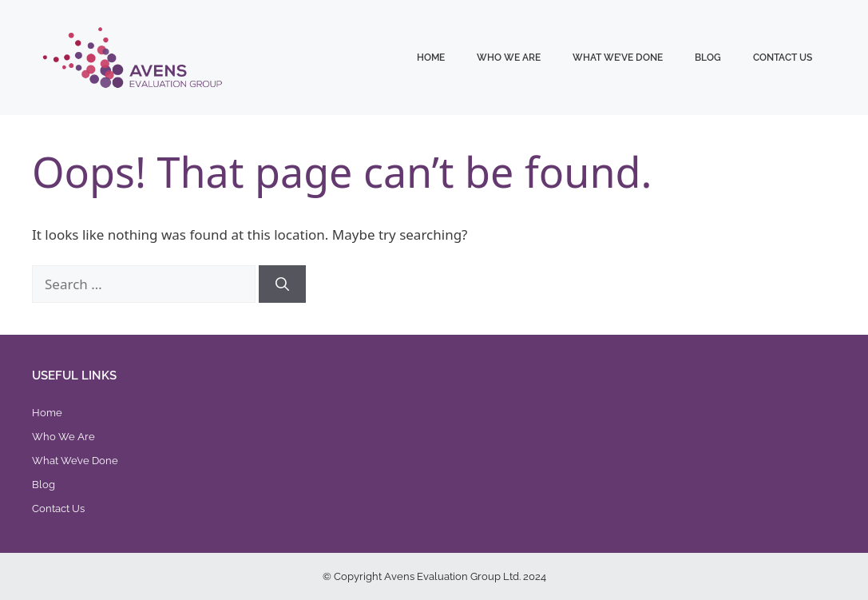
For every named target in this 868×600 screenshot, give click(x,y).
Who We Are (509, 58)
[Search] (282, 284)
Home (431, 58)
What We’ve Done (618, 58)
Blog (708, 58)
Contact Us (783, 58)
